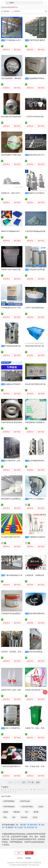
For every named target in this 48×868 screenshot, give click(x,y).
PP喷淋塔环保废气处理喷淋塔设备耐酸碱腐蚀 (22, 346)
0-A (3, 790)
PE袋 (5, 817)
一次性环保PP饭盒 (26, 807)
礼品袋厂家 (22, 827)
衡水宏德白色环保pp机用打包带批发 (15, 117)
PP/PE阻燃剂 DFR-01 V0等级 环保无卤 (15, 308)
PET (27, 812)
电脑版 (28, 858)
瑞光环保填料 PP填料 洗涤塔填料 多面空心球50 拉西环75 (22, 155)
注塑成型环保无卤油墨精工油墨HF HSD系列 (17, 614)
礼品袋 (41, 807)
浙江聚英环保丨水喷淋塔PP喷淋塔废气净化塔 (22, 461)
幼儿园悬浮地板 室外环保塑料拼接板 (15, 537)
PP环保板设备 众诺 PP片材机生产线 (18, 40)
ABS (14, 817)
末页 (38, 782)
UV (5, 792)
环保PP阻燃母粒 (9, 807)
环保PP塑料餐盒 (9, 801)
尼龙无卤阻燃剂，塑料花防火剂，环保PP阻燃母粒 (20, 78)
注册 (29, 853)
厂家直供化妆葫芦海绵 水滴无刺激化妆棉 (16, 766)
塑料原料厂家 (35, 825)
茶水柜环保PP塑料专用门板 (35, 384)
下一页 (31, 782)
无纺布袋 (24, 817)
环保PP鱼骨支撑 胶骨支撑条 (12, 422)
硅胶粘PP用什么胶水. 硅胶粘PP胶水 (14, 690)
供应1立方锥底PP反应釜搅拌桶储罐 (18, 728)
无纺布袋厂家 (32, 827)
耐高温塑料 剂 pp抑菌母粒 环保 (13, 499)
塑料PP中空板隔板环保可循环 (12, 231)
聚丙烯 (36, 812)
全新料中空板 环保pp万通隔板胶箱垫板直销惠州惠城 (21, 269)
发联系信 (6, 50)
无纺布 (35, 817)
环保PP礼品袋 (25, 801)
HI (21, 790)
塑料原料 (17, 812)
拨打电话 (17, 50)
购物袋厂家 (12, 827)
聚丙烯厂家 (25, 825)
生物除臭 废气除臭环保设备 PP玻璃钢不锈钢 (22, 384)
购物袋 (6, 812)
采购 (45, 692)
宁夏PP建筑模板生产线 (14, 575)
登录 (19, 853)
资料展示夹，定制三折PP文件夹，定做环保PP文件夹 (21, 193)
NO (34, 790)
